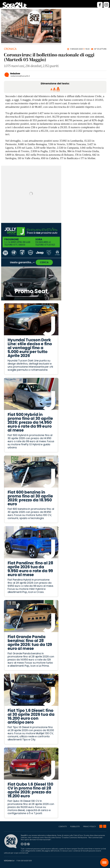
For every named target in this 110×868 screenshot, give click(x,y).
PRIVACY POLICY (89, 827)
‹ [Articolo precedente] (5, 283)
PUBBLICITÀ (75, 827)
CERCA (44, 262)
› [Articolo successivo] (57, 283)
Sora (105, 860)
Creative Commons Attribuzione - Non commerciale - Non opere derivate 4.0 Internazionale (62, 838)
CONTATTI (63, 827)
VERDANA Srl (9, 861)
